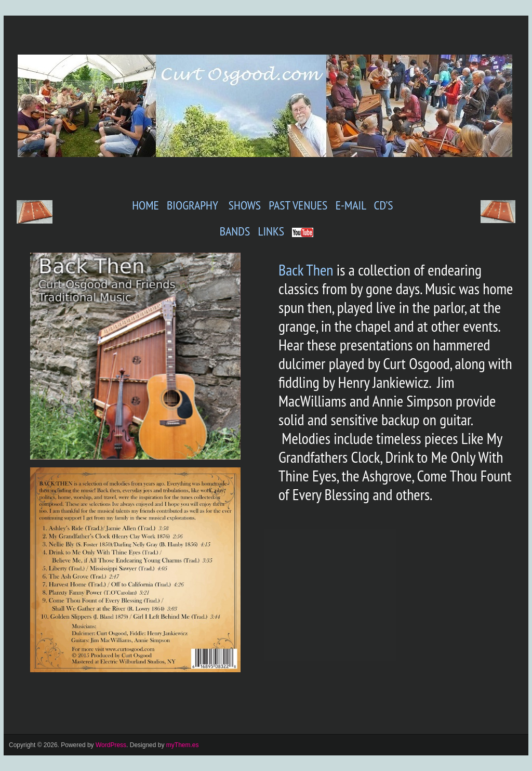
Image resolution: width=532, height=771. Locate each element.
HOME (145, 205)
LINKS (271, 231)
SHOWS (243, 205)
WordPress (111, 745)
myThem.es (183, 745)
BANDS (235, 231)
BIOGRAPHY (192, 205)
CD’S (384, 205)
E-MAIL (351, 205)
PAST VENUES (297, 205)
